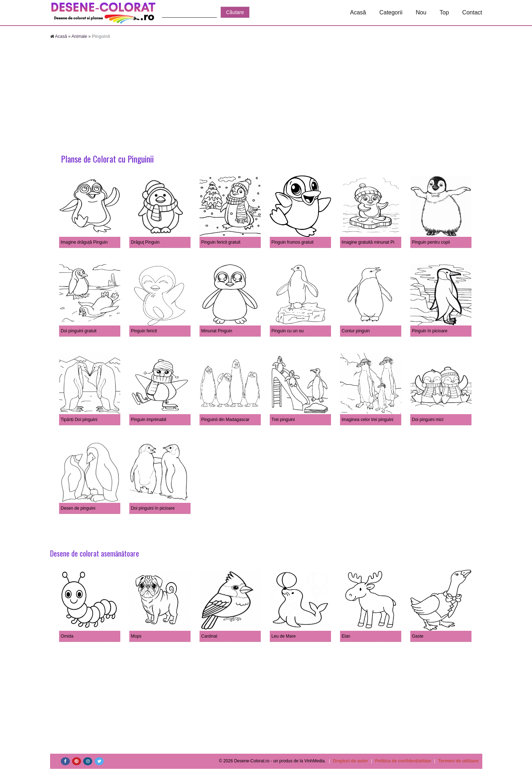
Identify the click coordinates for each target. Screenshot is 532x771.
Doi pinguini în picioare (153, 508)
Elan (346, 636)
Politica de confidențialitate (403, 761)
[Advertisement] (266, 97)
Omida (67, 636)
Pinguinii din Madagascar (225, 420)
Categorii (391, 12)
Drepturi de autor (350, 761)
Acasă (358, 12)
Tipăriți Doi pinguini (79, 420)
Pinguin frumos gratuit (293, 242)
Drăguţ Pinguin (145, 242)
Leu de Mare (284, 636)
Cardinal (209, 636)
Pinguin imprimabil (149, 420)
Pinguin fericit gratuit (221, 242)
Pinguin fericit (144, 331)
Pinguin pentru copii (431, 242)
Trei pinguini (283, 420)
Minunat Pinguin (217, 331)
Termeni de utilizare (459, 761)
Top (444, 12)
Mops (136, 636)
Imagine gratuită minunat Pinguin (373, 242)
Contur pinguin (356, 331)
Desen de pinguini (78, 508)
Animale (79, 36)
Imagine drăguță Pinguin (84, 242)
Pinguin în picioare (430, 331)
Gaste (418, 636)
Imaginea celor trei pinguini (368, 420)
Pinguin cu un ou (288, 331)
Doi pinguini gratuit (79, 331)
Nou (421, 12)
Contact (472, 12)
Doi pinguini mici (428, 420)
